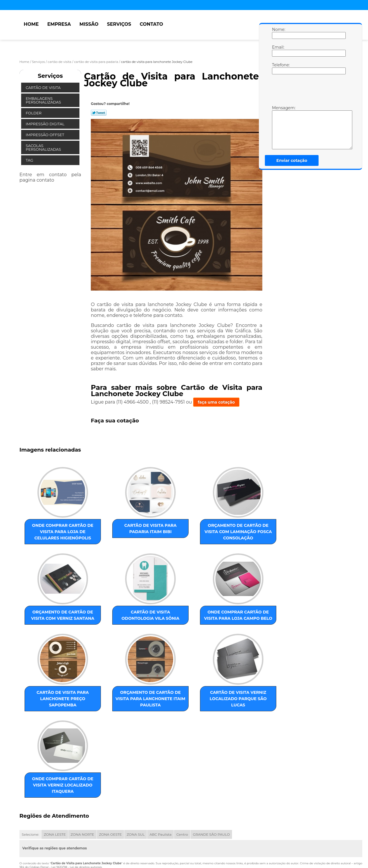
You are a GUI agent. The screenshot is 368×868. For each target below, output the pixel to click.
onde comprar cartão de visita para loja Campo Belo (106, 631)
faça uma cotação (216, 402)
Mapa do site (128, 841)
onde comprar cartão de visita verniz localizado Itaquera (106, 732)
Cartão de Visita (44, 88)
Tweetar (99, 113)
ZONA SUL (136, 787)
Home (31, 24)
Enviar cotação (292, 160)
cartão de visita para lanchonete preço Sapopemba (164, 634)
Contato (151, 24)
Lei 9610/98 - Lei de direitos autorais (77, 820)
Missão (89, 24)
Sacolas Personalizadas (44, 147)
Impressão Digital (46, 124)
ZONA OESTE (111, 787)
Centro (182, 787)
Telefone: (278, 68)
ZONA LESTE (55, 787)
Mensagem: (278, 127)
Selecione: (30, 787)
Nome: (278, 33)
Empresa (59, 24)
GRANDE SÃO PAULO (211, 787)
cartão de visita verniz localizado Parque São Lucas (48, 732)
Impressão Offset (45, 135)
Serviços (119, 24)
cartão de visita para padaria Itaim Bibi (106, 530)
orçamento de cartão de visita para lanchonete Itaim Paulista (222, 634)
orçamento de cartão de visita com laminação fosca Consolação (164, 537)
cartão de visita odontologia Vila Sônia (48, 628)
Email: (278, 51)
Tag (30, 160)
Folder (34, 113)
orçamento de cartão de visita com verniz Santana (222, 533)
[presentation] (308, 91)
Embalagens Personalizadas (44, 100)
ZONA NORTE (82, 787)
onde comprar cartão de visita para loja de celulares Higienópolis (48, 537)
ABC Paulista (160, 787)
